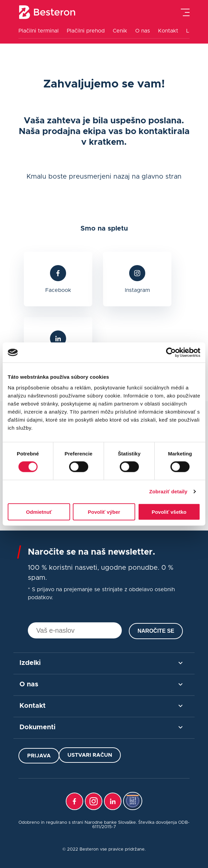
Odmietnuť (39, 512)
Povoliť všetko (169, 512)
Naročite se (156, 631)
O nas (143, 31)
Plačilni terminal (39, 31)
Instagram (137, 290)
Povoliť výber (104, 512)
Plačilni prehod (86, 31)
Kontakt (168, 31)
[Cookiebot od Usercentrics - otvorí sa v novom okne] (171, 353)
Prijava (39, 756)
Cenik (120, 31)
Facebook (58, 290)
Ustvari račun (90, 755)
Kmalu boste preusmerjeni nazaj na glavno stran (104, 177)
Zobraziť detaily (168, 491)
